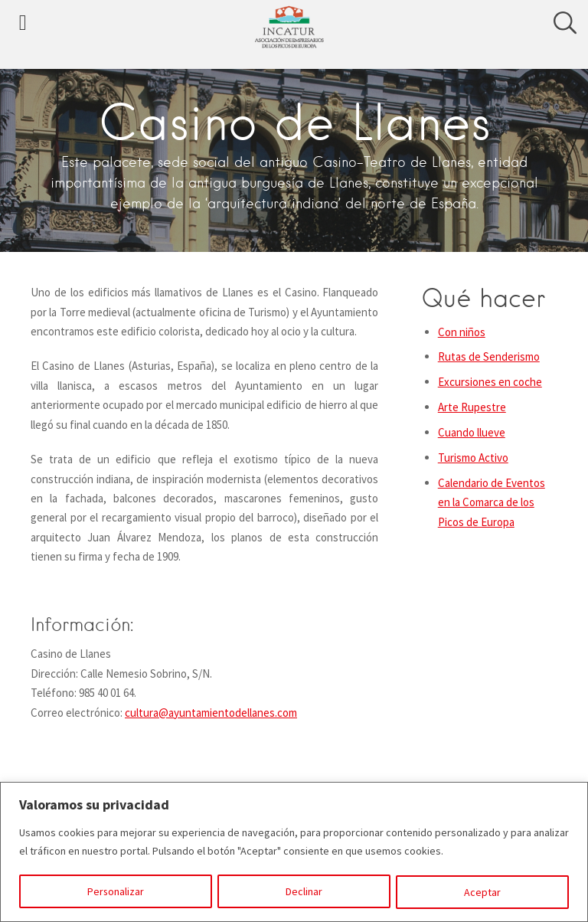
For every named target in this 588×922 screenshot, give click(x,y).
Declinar (305, 892)
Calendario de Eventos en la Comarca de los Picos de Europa (492, 502)
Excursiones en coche (490, 382)
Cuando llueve (472, 432)
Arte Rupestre (472, 407)
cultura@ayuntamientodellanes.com (211, 713)
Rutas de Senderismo (489, 356)
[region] (294, 852)
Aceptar (483, 892)
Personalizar (116, 892)
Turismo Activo (473, 458)
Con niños (462, 332)
